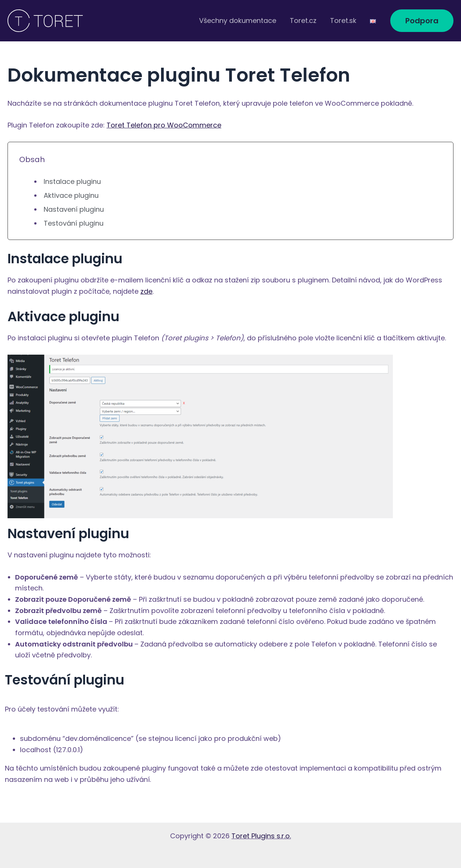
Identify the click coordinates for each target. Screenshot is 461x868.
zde (146, 291)
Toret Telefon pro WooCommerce (164, 125)
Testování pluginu (74, 223)
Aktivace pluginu (71, 195)
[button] (422, 21)
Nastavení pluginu (74, 209)
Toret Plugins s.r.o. (261, 836)
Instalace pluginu (72, 181)
